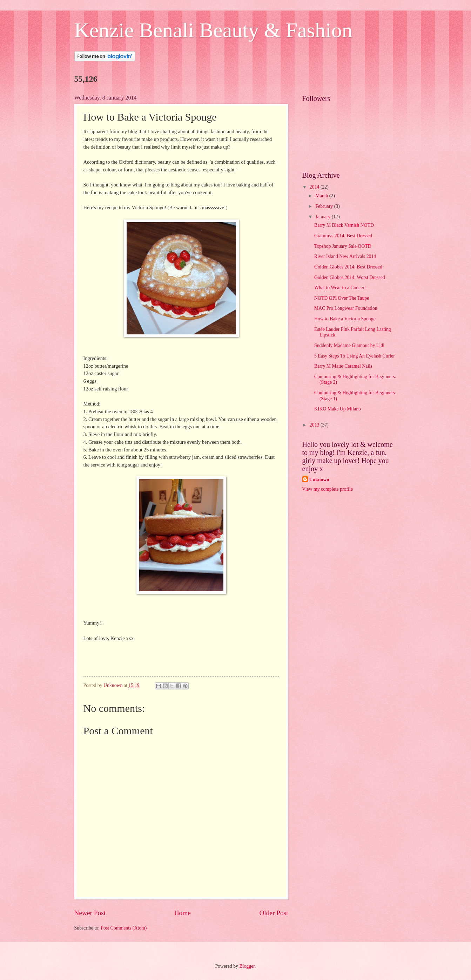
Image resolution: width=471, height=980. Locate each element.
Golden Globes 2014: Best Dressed (348, 267)
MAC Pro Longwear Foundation (346, 308)
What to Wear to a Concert (340, 288)
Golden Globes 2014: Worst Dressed (350, 277)
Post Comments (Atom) (124, 928)
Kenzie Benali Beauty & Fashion (213, 30)
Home (183, 913)
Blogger (247, 966)
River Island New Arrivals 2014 (345, 256)
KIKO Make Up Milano (338, 409)
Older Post (274, 913)
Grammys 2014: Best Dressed (343, 236)
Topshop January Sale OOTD (343, 246)
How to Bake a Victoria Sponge (345, 319)
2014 (315, 187)
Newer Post (90, 913)
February (325, 206)
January (323, 217)
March (322, 196)
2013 (315, 425)
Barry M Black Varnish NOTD (344, 225)
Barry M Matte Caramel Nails (343, 366)
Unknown (319, 480)
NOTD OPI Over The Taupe (342, 298)
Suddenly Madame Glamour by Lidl (349, 345)
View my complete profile (328, 489)
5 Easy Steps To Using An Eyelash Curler (355, 356)
